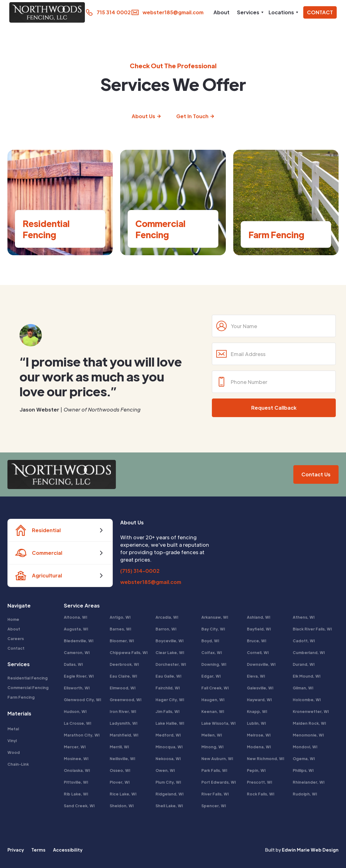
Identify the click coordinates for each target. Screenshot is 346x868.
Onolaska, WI (77, 770)
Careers (16, 639)
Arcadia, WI (167, 617)
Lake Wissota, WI (219, 723)
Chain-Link (18, 764)
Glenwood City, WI (83, 700)
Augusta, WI (76, 629)
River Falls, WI (215, 794)
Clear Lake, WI (170, 652)
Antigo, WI (120, 617)
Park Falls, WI (214, 770)
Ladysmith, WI (124, 723)
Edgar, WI (211, 676)
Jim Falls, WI (168, 711)
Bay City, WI (213, 629)
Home (13, 619)
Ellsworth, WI (77, 688)
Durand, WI (304, 664)
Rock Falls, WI (261, 794)
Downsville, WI (261, 664)
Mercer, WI (75, 747)
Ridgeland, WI (170, 794)
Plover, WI (120, 782)
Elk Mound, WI (307, 676)
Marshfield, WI (124, 735)
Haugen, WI (213, 700)
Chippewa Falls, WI (129, 652)
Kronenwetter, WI (311, 711)
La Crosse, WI (78, 723)
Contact (16, 648)
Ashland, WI (259, 617)
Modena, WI (259, 747)
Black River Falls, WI (312, 629)
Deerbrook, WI (124, 664)
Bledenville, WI (79, 641)
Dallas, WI (73, 664)
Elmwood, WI (123, 688)
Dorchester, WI (171, 664)
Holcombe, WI (307, 700)
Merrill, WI (119, 747)
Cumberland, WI (309, 652)
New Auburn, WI (217, 759)
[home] (44, 12)
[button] (249, 12)
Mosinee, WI (76, 759)
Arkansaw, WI (215, 617)
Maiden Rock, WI (309, 723)
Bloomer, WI (122, 641)
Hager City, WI (170, 700)
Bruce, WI (257, 641)
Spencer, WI (214, 806)
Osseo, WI (120, 770)
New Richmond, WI (266, 759)
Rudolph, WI (305, 794)
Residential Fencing (28, 678)
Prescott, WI (260, 782)
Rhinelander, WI (309, 782)
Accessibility (68, 850)
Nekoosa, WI (168, 759)
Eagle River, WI (79, 676)
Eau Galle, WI (169, 676)
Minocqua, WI (169, 747)
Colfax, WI (212, 652)
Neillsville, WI (123, 759)
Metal (13, 729)
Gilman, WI (303, 688)
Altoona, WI (76, 617)
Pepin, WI (256, 770)
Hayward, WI (259, 700)
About (221, 12)
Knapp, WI (257, 711)
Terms (38, 850)
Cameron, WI (77, 652)
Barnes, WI (120, 629)
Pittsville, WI (76, 782)
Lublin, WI (256, 723)
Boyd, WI (210, 641)
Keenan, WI (213, 711)
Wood (14, 752)
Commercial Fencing (28, 688)
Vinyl (12, 741)
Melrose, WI (259, 735)
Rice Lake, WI (123, 794)
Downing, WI (214, 664)
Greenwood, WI (126, 700)
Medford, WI (168, 735)
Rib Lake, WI (76, 794)
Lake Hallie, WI (170, 723)
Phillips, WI (303, 770)
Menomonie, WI (308, 735)
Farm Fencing (21, 697)
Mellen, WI (212, 735)
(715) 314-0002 (140, 571)
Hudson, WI (75, 711)
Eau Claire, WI (123, 676)
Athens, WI (304, 617)
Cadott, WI (304, 641)
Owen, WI (165, 770)
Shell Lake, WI (169, 806)
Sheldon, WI (122, 806)
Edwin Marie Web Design (310, 850)
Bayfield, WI (259, 629)
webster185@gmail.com (151, 582)
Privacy (16, 850)
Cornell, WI (258, 652)
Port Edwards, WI (219, 782)
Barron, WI (166, 629)
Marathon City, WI (82, 735)
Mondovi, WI (305, 747)
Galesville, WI (260, 688)
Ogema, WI (304, 759)
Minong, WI (212, 747)
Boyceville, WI (170, 641)
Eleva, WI (256, 676)
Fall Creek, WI (215, 688)
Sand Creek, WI (79, 806)
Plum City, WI (168, 782)
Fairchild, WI (168, 688)
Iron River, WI (123, 711)
